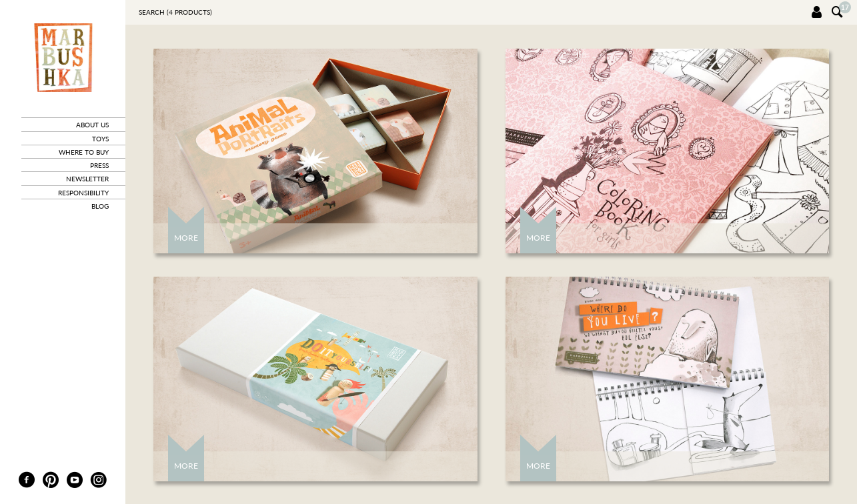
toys (100, 139)
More (186, 238)
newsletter (87, 179)
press (99, 165)
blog (100, 206)
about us (92, 125)
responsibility (83, 193)
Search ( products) (175, 12)
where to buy (84, 152)
